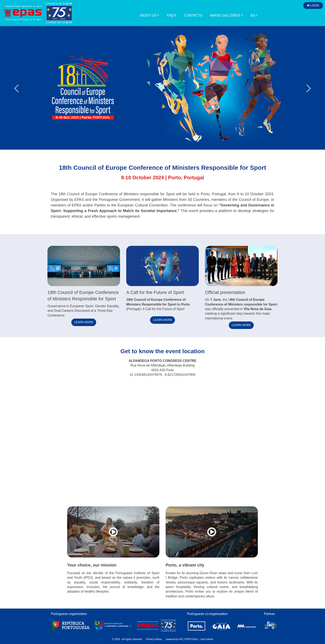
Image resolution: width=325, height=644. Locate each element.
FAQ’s (172, 15)
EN (253, 15)
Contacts (193, 15)
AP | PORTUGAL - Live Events (196, 639)
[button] (16, 87)
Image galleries (225, 15)
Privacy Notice (154, 639)
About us (148, 15)
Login (313, 5)
